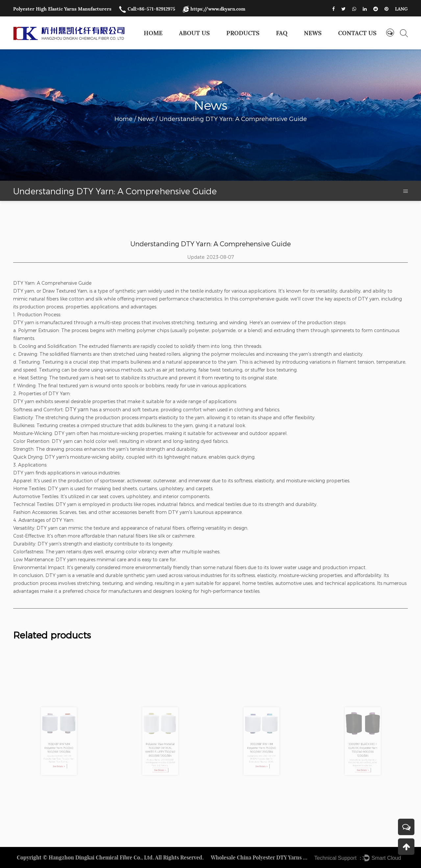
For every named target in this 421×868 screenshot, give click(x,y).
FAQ (282, 33)
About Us (194, 33)
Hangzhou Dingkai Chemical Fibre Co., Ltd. (101, 857)
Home (153, 33)
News (313, 33)
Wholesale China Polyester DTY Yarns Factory (260, 857)
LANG (401, 9)
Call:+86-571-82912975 (147, 9)
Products (243, 33)
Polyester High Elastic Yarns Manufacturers (62, 9)
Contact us (357, 33)
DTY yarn (77, 409)
